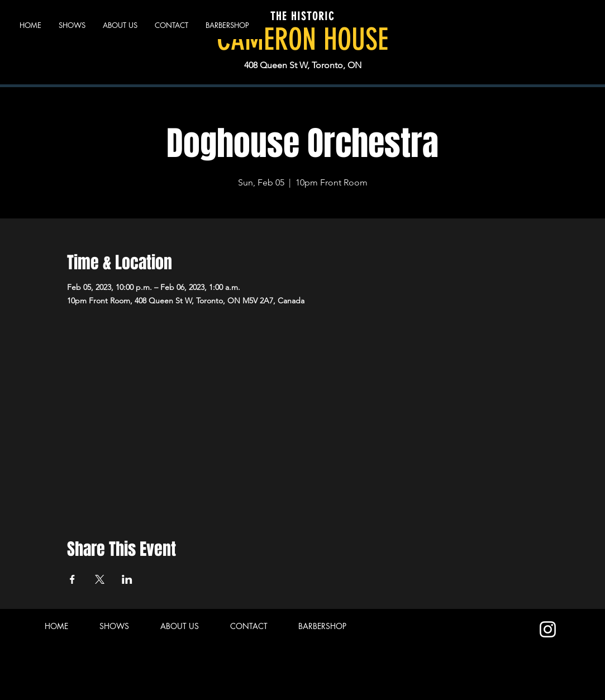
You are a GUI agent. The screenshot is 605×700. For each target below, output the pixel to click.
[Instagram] (548, 629)
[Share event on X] (100, 579)
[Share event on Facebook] (72, 579)
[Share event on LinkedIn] (127, 579)
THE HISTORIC (302, 16)
